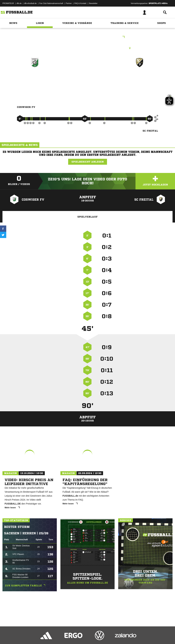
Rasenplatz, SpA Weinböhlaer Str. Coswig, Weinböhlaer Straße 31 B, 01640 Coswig (87, 48)
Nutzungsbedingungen (44, 636)
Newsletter (93, 3)
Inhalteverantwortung (79, 636)
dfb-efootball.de (30, 3)
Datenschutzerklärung (23, 636)
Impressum (7, 636)
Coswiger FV (35, 77)
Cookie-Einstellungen (99, 636)
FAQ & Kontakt (80, 3)
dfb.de (19, 3)
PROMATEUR (8, 3)
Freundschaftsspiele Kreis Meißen (87, 37)
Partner (69, 3)
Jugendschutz (62, 636)
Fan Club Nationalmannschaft (51, 3)
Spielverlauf (87, 217)
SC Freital (140, 77)
